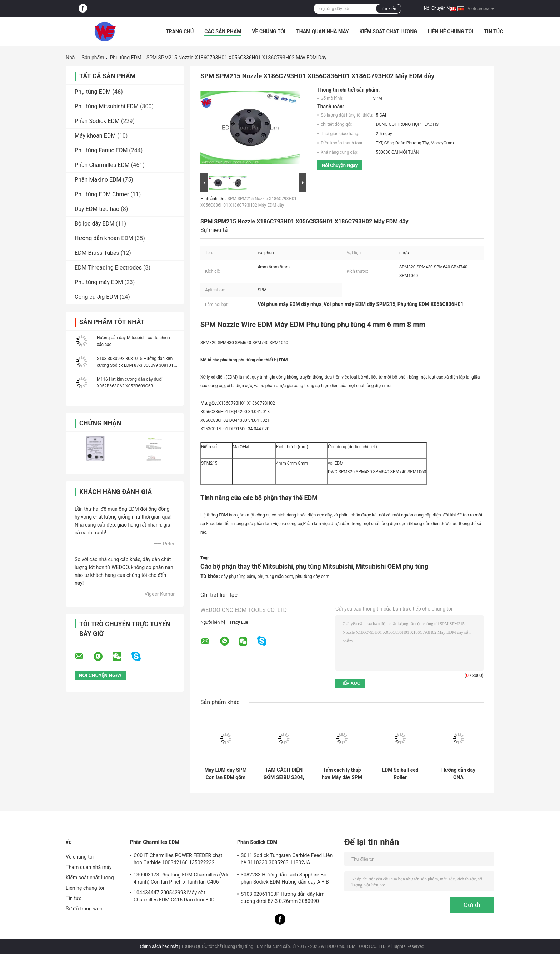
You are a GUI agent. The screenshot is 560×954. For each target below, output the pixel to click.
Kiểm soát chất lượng (388, 31)
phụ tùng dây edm (312, 577)
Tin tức (494, 31)
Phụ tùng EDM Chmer (102, 194)
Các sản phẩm (223, 31)
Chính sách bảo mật (159, 946)
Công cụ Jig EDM (96, 297)
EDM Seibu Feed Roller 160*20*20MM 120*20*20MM (400, 774)
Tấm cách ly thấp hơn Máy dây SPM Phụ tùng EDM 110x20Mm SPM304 (342, 774)
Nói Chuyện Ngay (440, 8)
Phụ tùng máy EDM (99, 282)
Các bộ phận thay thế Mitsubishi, (247, 566)
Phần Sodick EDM (97, 121)
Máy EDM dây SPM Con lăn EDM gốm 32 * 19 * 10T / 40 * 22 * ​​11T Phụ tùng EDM (226, 774)
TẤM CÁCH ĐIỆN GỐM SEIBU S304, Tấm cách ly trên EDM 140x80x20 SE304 (284, 774)
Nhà (70, 58)
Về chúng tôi (269, 31)
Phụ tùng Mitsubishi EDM (107, 106)
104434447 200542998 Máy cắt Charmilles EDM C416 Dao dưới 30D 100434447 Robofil (174, 897)
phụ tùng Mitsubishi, (325, 566)
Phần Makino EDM (98, 180)
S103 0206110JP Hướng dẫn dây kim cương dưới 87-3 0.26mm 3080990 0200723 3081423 (282, 899)
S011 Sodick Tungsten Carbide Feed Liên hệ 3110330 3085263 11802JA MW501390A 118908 (287, 860)
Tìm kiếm (389, 9)
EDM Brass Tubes (97, 253)
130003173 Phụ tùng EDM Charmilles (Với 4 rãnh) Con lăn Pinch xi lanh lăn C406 (181, 878)
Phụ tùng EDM (125, 58)
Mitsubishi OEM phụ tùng (392, 566)
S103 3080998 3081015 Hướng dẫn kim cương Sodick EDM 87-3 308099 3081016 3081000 (136, 365)
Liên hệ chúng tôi (451, 31)
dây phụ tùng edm (238, 577)
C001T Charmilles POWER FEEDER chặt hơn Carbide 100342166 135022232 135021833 (178, 860)
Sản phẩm (93, 58)
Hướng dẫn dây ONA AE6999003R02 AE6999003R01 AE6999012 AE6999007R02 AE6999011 (458, 774)
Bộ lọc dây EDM (94, 224)
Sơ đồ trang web (84, 909)
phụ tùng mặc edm (275, 577)
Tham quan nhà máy (322, 31)
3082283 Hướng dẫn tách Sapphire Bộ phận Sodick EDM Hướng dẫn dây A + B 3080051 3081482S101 (285, 879)
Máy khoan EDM (95, 136)
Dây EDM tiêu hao (97, 209)
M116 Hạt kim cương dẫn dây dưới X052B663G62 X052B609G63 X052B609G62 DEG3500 (130, 386)
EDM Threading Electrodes (108, 268)
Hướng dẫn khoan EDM (104, 238)
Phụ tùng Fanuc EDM (101, 150)
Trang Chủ (180, 31)
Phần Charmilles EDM (102, 165)
